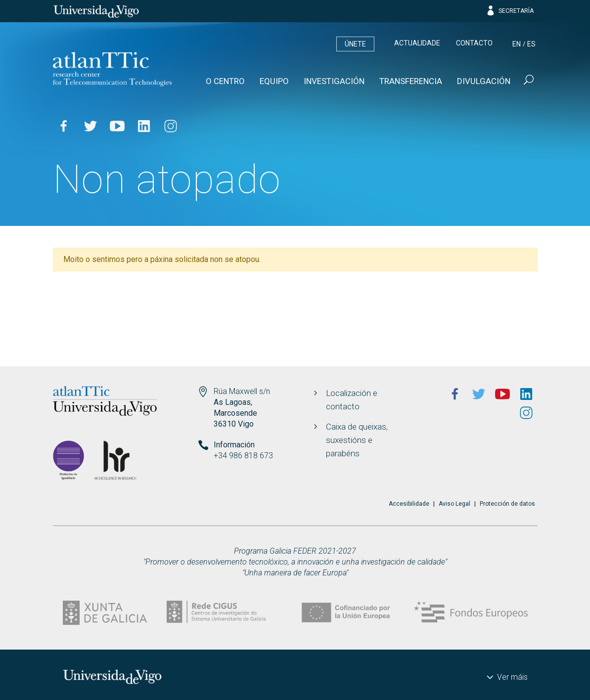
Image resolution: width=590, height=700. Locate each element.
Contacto (474, 43)
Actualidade (417, 43)
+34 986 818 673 (243, 456)
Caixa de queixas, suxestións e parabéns (357, 440)
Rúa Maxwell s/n (242, 391)
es (531, 44)
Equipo (274, 81)
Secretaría (510, 11)
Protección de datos (507, 504)
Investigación (334, 81)
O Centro (225, 81)
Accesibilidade (409, 504)
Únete (355, 44)
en (517, 44)
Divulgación (484, 81)
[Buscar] (528, 81)
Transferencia (411, 81)
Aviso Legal (454, 504)
